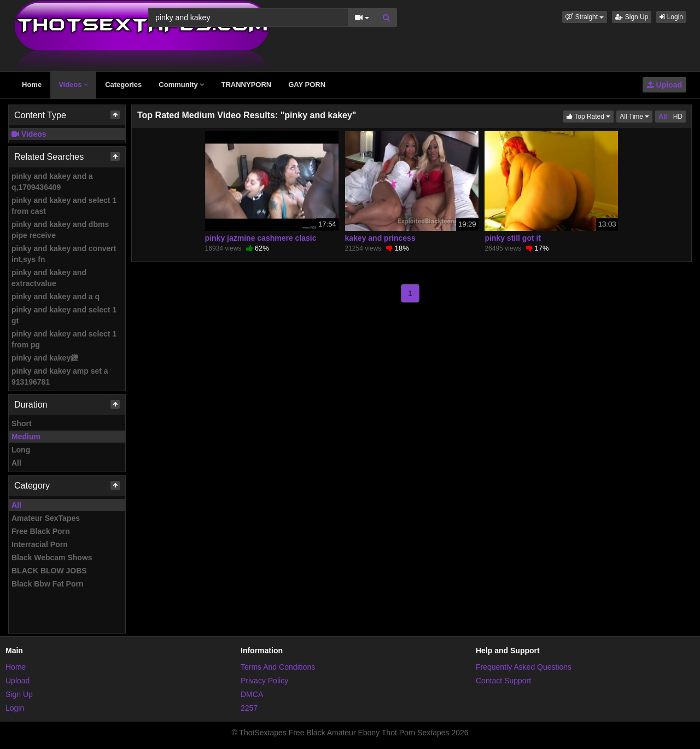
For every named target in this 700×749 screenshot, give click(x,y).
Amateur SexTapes (46, 518)
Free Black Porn (41, 531)
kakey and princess (380, 238)
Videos (73, 85)
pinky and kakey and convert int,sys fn (64, 254)
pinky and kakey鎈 (45, 358)
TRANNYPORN (246, 85)
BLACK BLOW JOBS (49, 571)
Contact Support (503, 681)
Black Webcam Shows (52, 558)
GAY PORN (307, 85)
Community (181, 85)
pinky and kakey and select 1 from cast (64, 206)
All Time (636, 116)
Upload (664, 85)
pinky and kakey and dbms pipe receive (60, 230)
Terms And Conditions (278, 667)
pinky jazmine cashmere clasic (261, 238)
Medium (26, 437)
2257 (249, 708)
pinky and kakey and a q (56, 297)
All (16, 463)
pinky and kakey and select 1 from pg (64, 339)
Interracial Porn (40, 544)
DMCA (252, 694)
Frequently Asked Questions (524, 667)
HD (678, 117)
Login (671, 17)
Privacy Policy (264, 681)
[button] (585, 17)
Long (21, 450)
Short (22, 423)
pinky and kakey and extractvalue (49, 278)
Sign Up (632, 17)
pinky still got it (513, 238)
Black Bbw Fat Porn (47, 584)
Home (32, 85)
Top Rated (590, 116)
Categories (123, 85)
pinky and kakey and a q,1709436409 (52, 182)
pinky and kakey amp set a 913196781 (60, 376)
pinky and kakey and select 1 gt (64, 315)
